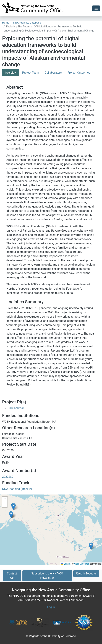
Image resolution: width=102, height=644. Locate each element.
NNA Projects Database (27, 23)
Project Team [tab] (31, 73)
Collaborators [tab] (53, 73)
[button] (91, 546)
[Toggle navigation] (96, 8)
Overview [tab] (11, 73)
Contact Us (12, 576)
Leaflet (66, 564)
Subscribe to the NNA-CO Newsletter (47, 576)
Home (6, 23)
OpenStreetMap (82, 564)
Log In (51, 607)
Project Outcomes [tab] (79, 73)
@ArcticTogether (86, 573)
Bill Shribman (16, 408)
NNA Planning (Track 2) (17, 489)
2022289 (8, 477)
